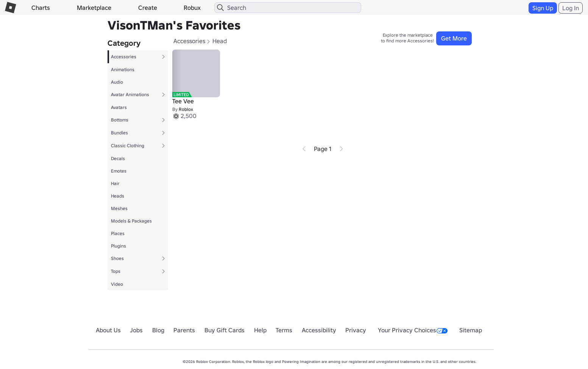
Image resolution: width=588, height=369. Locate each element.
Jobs (136, 330)
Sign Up (543, 8)
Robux (192, 8)
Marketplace (94, 8)
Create (148, 8)
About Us (108, 330)
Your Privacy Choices (413, 330)
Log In (571, 8)
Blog (158, 330)
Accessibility (319, 330)
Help (260, 330)
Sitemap (471, 330)
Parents (184, 330)
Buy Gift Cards (225, 330)
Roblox (186, 109)
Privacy (356, 330)
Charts (41, 8)
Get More (454, 38)
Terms (284, 330)
